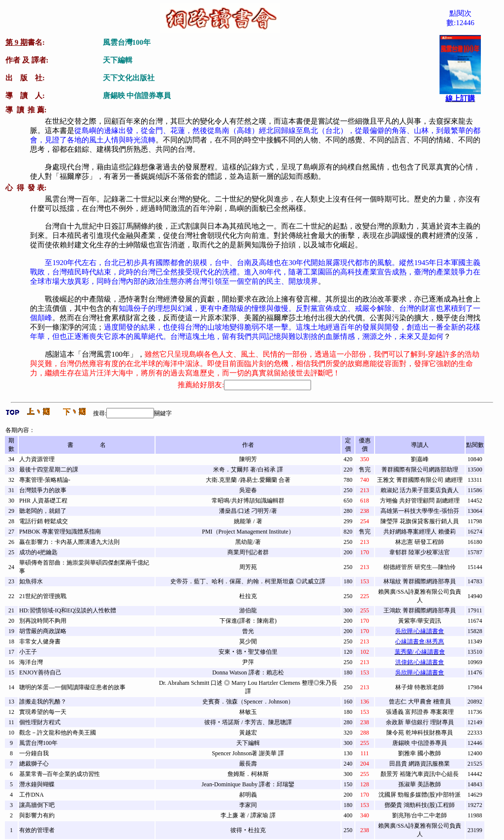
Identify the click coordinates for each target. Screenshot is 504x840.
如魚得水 (31, 581)
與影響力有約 (37, 815)
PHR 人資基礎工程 (43, 501)
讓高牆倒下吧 (37, 805)
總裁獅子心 (34, 764)
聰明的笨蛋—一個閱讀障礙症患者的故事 (72, 687)
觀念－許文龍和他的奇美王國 (58, 733)
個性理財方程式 (40, 722)
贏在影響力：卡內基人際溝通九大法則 (69, 542)
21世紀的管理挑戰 (43, 596)
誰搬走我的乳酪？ (43, 702)
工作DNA (31, 795)
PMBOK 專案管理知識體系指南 (60, 532)
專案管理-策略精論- (45, 480)
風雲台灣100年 (38, 743)
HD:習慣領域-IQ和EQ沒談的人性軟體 (68, 610)
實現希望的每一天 (43, 712)
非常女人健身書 (40, 641)
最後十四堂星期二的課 (49, 470)
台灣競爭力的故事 (43, 490)
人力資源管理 (37, 459)
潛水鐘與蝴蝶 (37, 784)
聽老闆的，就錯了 (43, 511)
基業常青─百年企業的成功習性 (60, 774)
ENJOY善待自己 (40, 672)
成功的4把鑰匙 (38, 552)
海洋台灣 (31, 662)
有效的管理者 (37, 830)
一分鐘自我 (34, 753)
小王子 (28, 652)
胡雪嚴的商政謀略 (43, 631)
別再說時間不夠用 (43, 621)
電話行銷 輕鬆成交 (44, 521)
